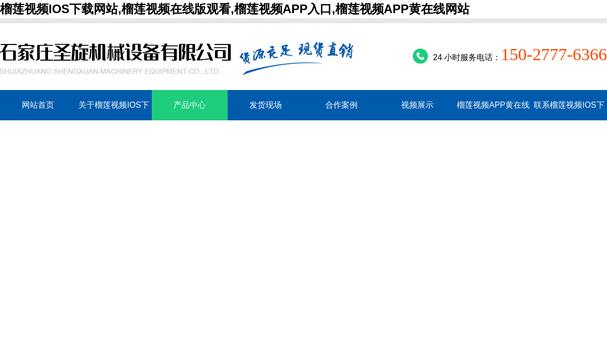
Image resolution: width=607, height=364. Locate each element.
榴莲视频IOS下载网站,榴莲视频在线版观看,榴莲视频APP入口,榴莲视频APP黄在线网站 (235, 9)
